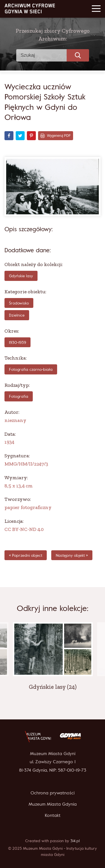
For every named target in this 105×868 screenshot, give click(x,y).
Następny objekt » (72, 555)
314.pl (75, 841)
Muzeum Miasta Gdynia (53, 804)
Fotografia (19, 396)
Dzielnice (17, 315)
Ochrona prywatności (53, 793)
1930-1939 (17, 342)
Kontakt (53, 815)
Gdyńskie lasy (21, 276)
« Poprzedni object (26, 555)
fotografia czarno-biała (31, 369)
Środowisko (19, 303)
